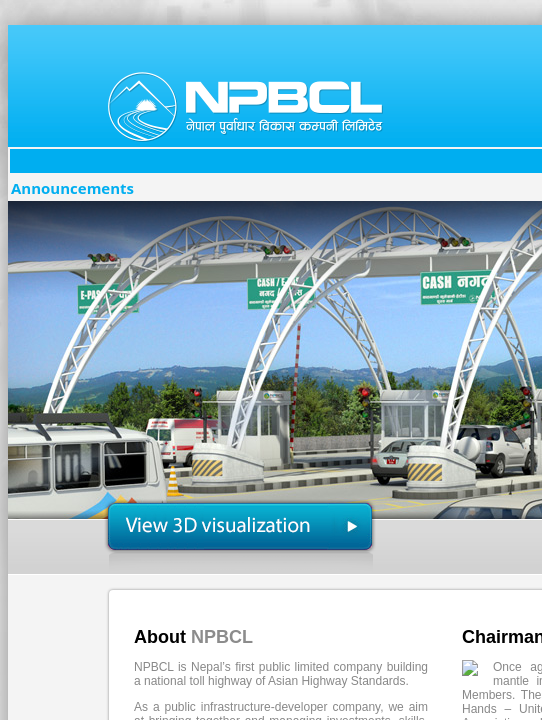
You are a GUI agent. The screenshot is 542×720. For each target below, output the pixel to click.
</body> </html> (271, 360)
